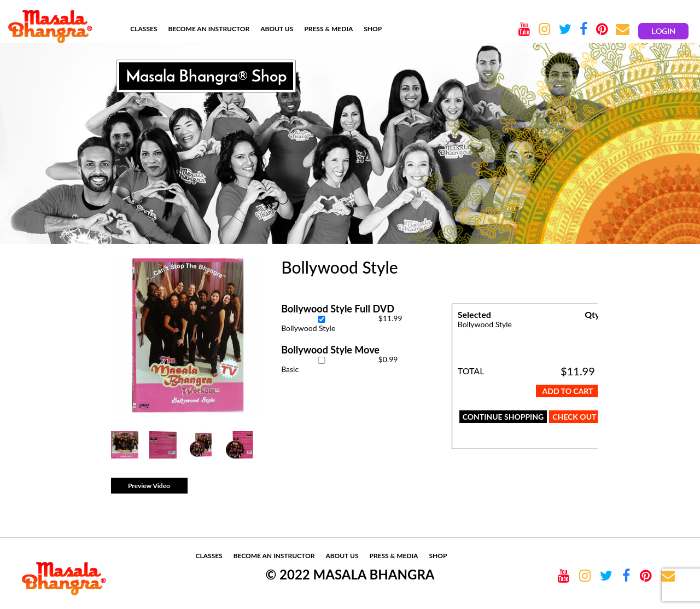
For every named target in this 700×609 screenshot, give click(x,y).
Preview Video (149, 486)
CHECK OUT (574, 417)
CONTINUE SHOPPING (503, 417)
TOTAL (471, 371)
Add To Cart (568, 391)
